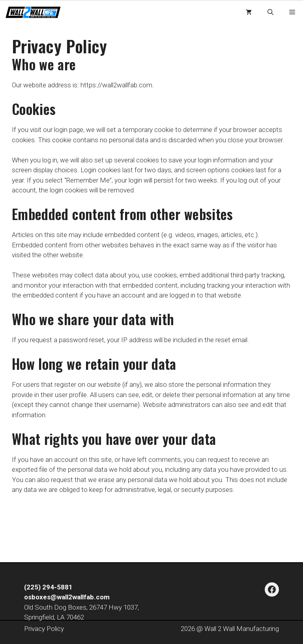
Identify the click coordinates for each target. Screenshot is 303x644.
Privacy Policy (44, 629)
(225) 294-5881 (48, 587)
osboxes (37, 597)
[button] (270, 12)
